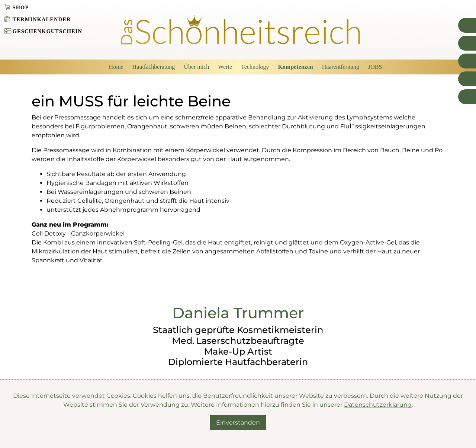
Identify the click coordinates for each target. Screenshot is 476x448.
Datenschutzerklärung (378, 405)
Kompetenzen (295, 67)
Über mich (196, 67)
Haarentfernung (341, 67)
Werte (225, 67)
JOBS (375, 67)
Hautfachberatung (154, 67)
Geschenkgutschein (48, 31)
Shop (21, 7)
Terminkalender (42, 19)
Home (116, 67)
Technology (255, 67)
